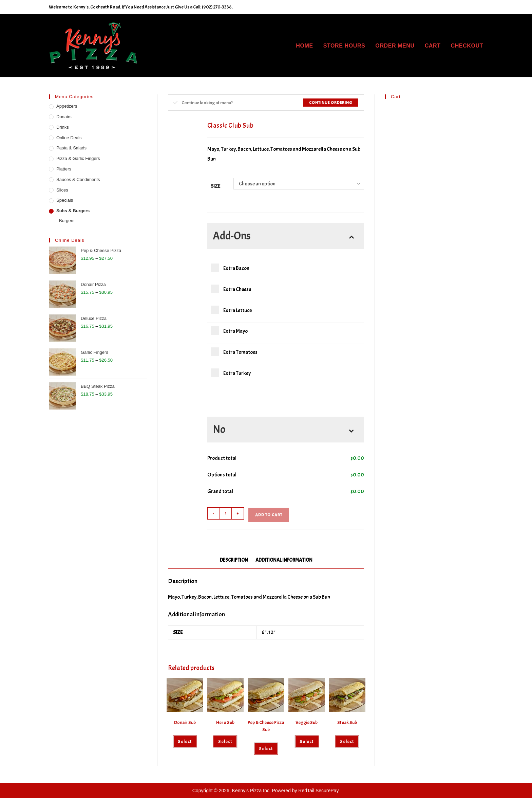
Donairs (64, 117)
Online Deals (69, 138)
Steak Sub (347, 722)
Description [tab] (234, 560)
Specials (65, 200)
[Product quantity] (226, 513)
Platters (64, 169)
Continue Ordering (331, 103)
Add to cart (269, 515)
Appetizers (67, 106)
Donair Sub (185, 722)
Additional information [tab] (284, 560)
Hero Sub (225, 722)
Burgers (67, 221)
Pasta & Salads (71, 148)
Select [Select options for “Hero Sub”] (225, 741)
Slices (62, 190)
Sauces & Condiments (78, 179)
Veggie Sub (307, 722)
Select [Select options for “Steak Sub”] (347, 741)
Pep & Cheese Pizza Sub (266, 726)
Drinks (63, 127)
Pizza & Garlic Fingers (78, 158)
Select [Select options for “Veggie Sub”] (307, 741)
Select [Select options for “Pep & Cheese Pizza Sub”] (266, 749)
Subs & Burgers (73, 211)
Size (215, 186)
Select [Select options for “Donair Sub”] (185, 741)
